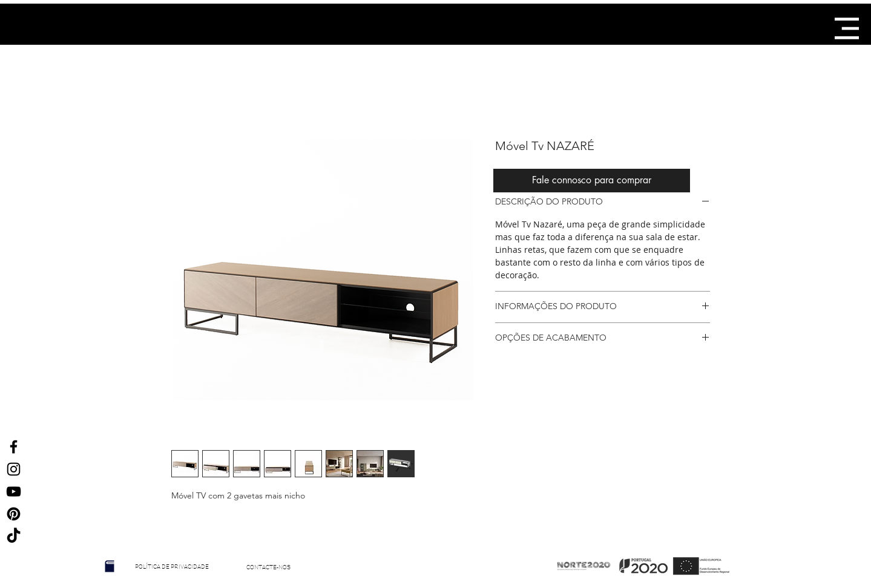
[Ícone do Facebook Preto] (14, 447)
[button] (847, 28)
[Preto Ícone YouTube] (14, 492)
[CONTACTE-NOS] (269, 567)
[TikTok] (14, 536)
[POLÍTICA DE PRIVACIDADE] (172, 567)
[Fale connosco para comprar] (592, 181)
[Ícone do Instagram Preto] (14, 469)
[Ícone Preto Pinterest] (14, 514)
